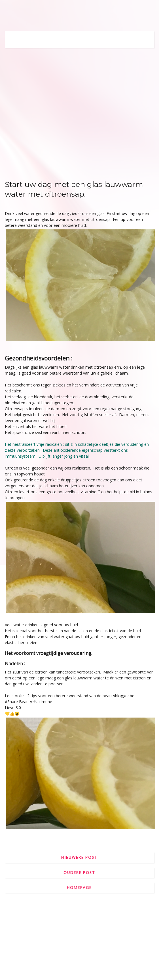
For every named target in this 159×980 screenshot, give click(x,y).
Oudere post (79, 873)
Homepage (79, 888)
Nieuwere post (79, 857)
